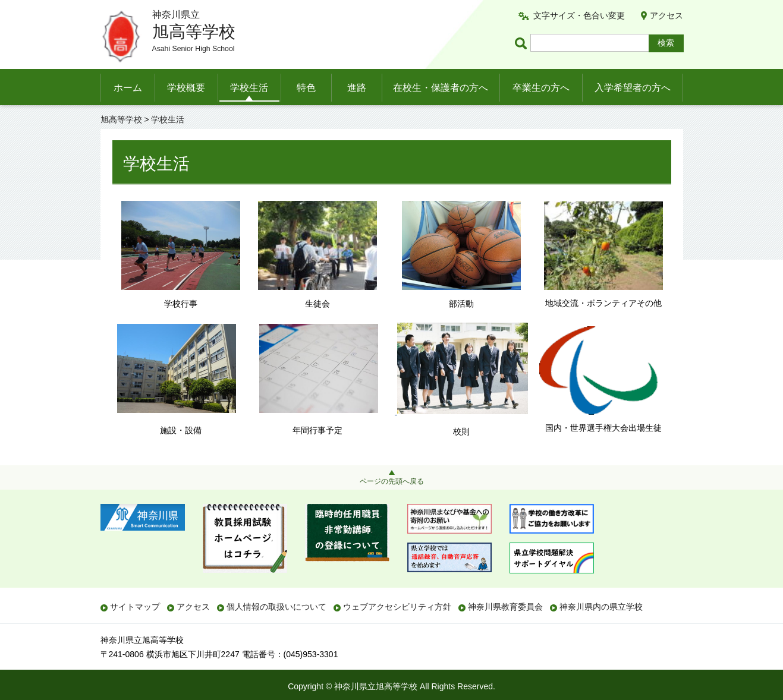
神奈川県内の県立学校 (601, 607)
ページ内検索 (523, 43)
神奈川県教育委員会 (505, 607)
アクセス (666, 15)
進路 (357, 88)
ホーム (128, 88)
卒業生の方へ (541, 88)
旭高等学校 (121, 119)
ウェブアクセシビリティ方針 (397, 607)
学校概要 (186, 88)
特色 (306, 88)
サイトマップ (135, 607)
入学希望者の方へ (633, 88)
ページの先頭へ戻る (392, 481)
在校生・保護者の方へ (441, 88)
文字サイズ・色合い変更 (579, 15)
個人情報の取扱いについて (276, 607)
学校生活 (249, 88)
